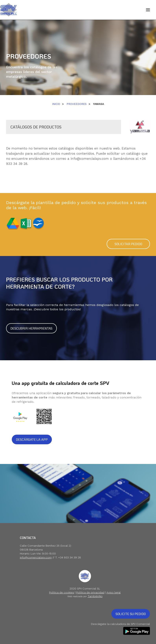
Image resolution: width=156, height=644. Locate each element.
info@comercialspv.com (90, 159)
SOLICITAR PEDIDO (128, 244)
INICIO (56, 104)
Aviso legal (114, 592)
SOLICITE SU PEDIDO (131, 614)
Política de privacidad (90, 592)
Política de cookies (62, 592)
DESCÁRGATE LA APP (32, 439)
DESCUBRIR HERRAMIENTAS (31, 328)
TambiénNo (95, 596)
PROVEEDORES (77, 104)
